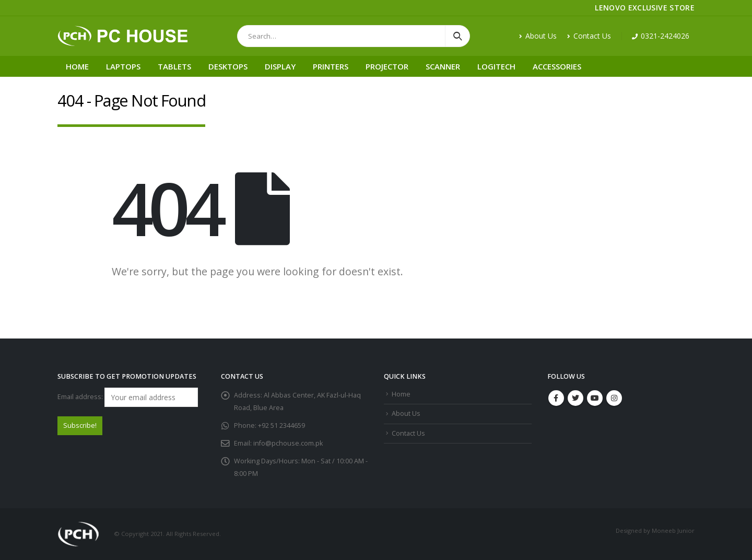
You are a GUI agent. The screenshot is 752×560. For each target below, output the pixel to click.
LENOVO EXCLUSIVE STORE (645, 8)
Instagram (614, 398)
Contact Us (589, 36)
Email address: (128, 397)
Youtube (595, 398)
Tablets (174, 66)
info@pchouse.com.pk (288, 443)
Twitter (575, 398)
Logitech (496, 66)
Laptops (123, 66)
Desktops (228, 66)
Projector (387, 66)
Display (280, 66)
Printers (331, 66)
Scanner (443, 66)
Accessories (557, 66)
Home (77, 66)
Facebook (556, 398)
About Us (538, 36)
